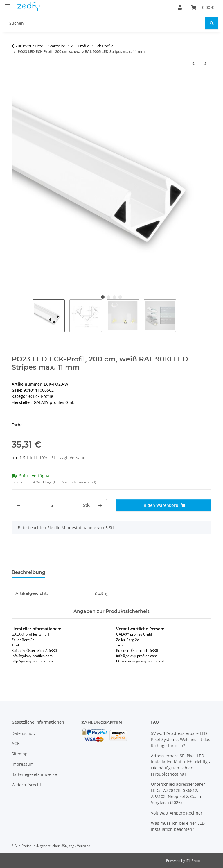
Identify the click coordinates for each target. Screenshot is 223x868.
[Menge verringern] (18, 505)
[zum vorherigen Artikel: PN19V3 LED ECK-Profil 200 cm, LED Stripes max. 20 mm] (194, 63)
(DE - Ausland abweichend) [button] (74, 482)
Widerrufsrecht (26, 785)
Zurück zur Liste (29, 46)
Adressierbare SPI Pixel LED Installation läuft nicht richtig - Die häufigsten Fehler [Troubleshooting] (181, 765)
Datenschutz (24, 733)
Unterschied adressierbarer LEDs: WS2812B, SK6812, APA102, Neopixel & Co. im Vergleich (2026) (178, 793)
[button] (180, 7)
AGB (16, 743)
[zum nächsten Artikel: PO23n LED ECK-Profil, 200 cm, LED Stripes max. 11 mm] (205, 63)
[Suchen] (105, 23)
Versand (78, 458)
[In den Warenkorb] (16, 82)
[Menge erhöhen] (100, 505)
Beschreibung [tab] (28, 572)
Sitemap (20, 754)
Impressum (23, 764)
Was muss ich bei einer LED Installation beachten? (178, 826)
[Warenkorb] (202, 7)
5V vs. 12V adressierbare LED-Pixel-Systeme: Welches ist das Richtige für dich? (181, 739)
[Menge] (52, 505)
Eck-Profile (43, 396)
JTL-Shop (193, 861)
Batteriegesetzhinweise (34, 774)
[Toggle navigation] (8, 4)
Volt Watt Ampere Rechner (177, 813)
